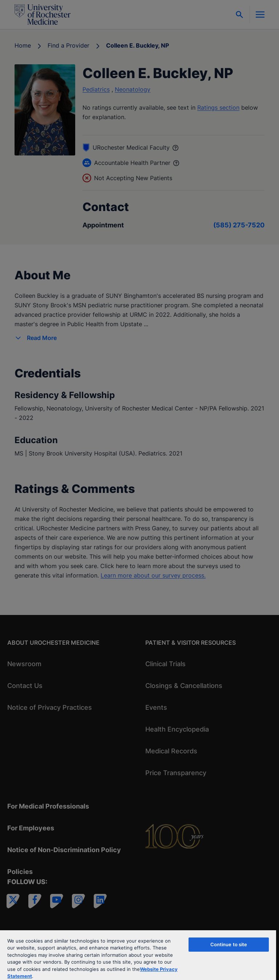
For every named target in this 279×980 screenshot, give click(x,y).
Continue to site (229, 944)
